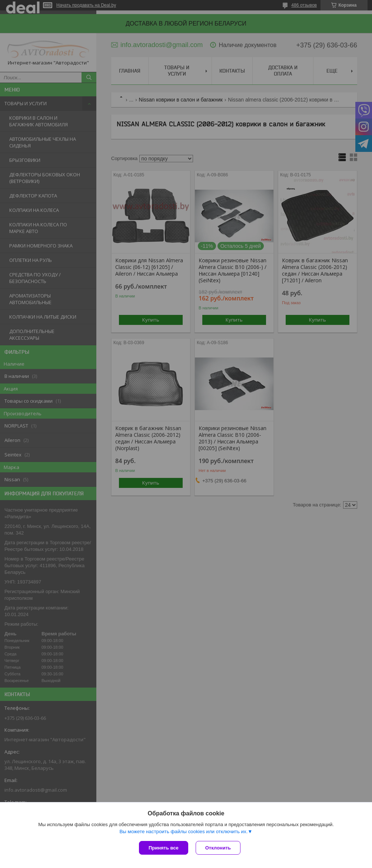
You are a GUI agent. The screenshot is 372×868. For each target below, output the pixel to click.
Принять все (164, 848)
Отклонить (218, 848)
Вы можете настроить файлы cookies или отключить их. (183, 832)
